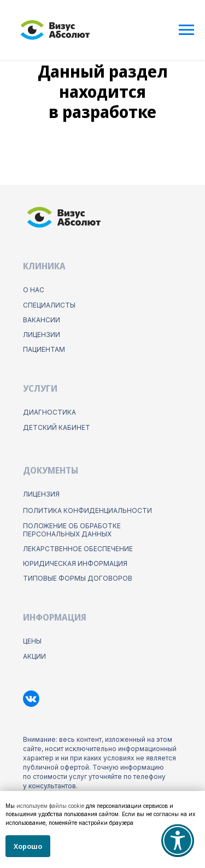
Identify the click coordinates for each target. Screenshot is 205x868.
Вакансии (42, 320)
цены (32, 641)
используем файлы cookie (50, 806)
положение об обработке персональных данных (72, 530)
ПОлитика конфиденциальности (87, 510)
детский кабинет (57, 427)
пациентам (44, 349)
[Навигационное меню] (186, 30)
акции (34, 656)
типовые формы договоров (78, 578)
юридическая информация (75, 563)
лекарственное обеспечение (78, 549)
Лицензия (41, 494)
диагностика (49, 412)
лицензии (42, 335)
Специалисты (49, 305)
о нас (34, 290)
